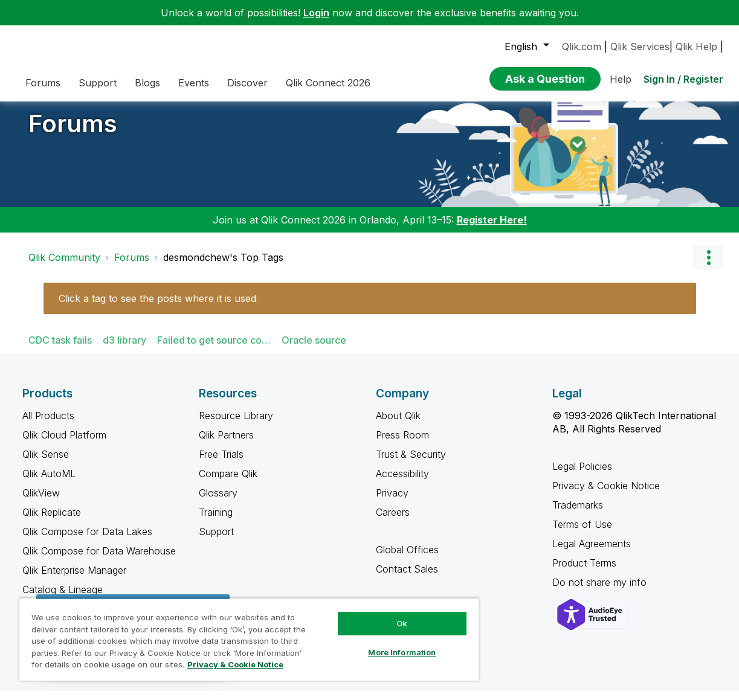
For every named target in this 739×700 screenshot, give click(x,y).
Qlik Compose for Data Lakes (87, 541)
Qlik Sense (46, 463)
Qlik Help (696, 47)
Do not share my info (601, 591)
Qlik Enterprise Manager (74, 579)
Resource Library (236, 425)
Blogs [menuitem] (147, 83)
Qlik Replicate (52, 521)
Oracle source (314, 349)
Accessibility (402, 483)
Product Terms (584, 572)
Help (621, 79)
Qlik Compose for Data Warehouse (99, 560)
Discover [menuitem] (247, 83)
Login (316, 13)
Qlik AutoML (49, 483)
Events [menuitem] (194, 83)
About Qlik (398, 425)
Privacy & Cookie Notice (606, 495)
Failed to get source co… (214, 349)
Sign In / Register (683, 79)
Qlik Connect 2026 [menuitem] (328, 83)
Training (216, 521)
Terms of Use (582, 533)
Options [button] (708, 266)
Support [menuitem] (98, 83)
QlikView (41, 502)
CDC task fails (60, 349)
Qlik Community (64, 266)
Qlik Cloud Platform (64, 444)
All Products (48, 425)
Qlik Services (640, 47)
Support (216, 541)
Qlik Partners (226, 444)
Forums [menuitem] (43, 83)
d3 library (124, 349)
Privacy (392, 502)
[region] (249, 639)
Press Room (402, 444)
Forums (73, 133)
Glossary (218, 502)
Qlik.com (582, 47)
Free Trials (221, 463)
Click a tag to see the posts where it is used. (159, 307)
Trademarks (578, 514)
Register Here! (492, 229)
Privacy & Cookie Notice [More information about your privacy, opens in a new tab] (235, 664)
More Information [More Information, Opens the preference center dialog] (402, 652)
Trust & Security (411, 463)
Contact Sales (407, 578)
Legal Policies (582, 475)
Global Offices (407, 559)
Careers (393, 521)
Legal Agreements (592, 553)
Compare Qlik (228, 483)
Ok (402, 623)
